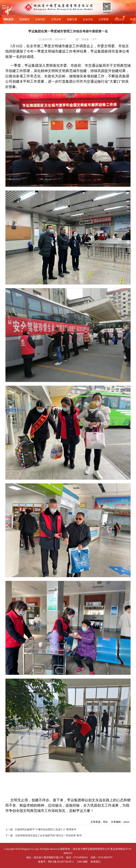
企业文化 (88, 19)
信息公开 (120, 19)
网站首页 (8, 19)
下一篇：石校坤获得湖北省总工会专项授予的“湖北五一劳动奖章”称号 (44, 836)
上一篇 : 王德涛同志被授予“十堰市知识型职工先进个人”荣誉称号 (41, 830)
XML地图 (82, 862)
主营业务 (56, 19)
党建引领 (72, 19)
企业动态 (40, 19)
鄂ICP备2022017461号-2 (61, 862)
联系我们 (96, 862)
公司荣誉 (104, 19)
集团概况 (24, 19)
